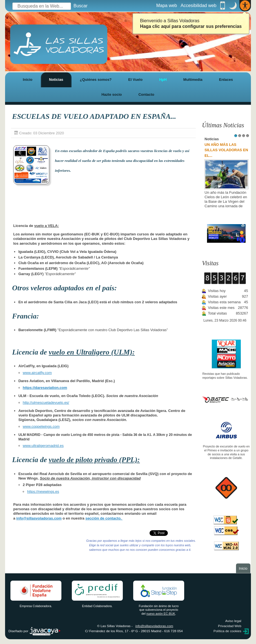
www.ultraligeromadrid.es (43, 446)
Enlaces (226, 80)
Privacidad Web (230, 626)
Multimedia (193, 80)
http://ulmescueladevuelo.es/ (46, 403)
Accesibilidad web (198, 5)
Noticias (56, 80)
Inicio (28, 80)
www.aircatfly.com (37, 373)
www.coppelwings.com (41, 426)
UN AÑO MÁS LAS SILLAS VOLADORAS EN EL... (226, 150)
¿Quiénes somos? (96, 80)
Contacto (146, 94)
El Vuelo (135, 80)
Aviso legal (233, 621)
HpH (163, 80)
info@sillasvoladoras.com (39, 518)
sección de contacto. (104, 518)
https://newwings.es (43, 492)
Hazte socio (112, 94)
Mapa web (167, 5)
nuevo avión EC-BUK (161, 614)
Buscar (81, 6)
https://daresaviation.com (45, 388)
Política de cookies (227, 631)
